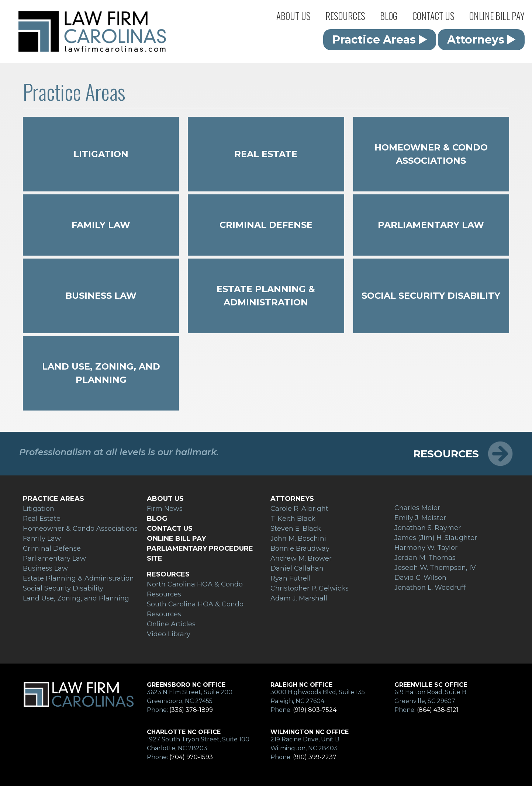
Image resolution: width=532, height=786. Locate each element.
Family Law (101, 225)
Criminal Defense (266, 225)
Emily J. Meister (420, 518)
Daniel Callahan (297, 568)
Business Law (101, 296)
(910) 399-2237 (315, 757)
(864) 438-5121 (438, 710)
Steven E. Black (296, 529)
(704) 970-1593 (191, 757)
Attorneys (481, 40)
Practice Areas (380, 40)
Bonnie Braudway (300, 548)
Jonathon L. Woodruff (430, 588)
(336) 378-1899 (191, 710)
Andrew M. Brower (301, 558)
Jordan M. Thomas (425, 558)
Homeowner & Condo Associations (431, 154)
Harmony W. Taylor (426, 548)
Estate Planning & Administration (266, 296)
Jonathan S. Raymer (428, 528)
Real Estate (266, 154)
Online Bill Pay (497, 16)
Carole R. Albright (299, 509)
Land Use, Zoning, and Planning (101, 373)
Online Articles (171, 624)
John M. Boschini (298, 539)
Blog (389, 16)
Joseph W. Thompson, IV (435, 568)
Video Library (169, 634)
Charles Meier (417, 508)
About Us (293, 16)
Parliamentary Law (431, 225)
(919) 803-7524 (315, 710)
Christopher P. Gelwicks (310, 588)
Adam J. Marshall (299, 598)
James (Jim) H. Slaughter (436, 538)
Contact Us (433, 16)
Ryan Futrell (291, 578)
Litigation (101, 154)
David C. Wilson (420, 578)
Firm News (165, 509)
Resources (345, 16)
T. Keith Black (293, 519)
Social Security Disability (431, 296)
